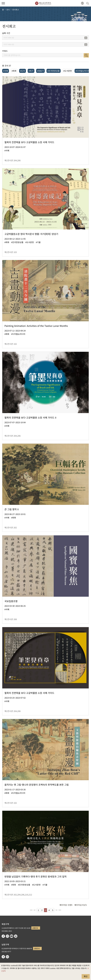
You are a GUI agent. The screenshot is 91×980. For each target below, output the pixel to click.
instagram (7, 936)
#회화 (14, 71)
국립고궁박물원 (43, 3)
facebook (3, 936)
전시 (8, 10)
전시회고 (16, 10)
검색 (86, 55)
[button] (82, 3)
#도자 (23, 71)
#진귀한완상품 (54, 71)
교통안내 (35, 928)
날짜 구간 (6, 33)
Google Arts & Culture (16, 936)
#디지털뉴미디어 (83, 71)
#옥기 (31, 71)
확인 (86, 976)
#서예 (6, 71)
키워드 (5, 51)
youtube (12, 936)
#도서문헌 (68, 71)
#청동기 (40, 71)
